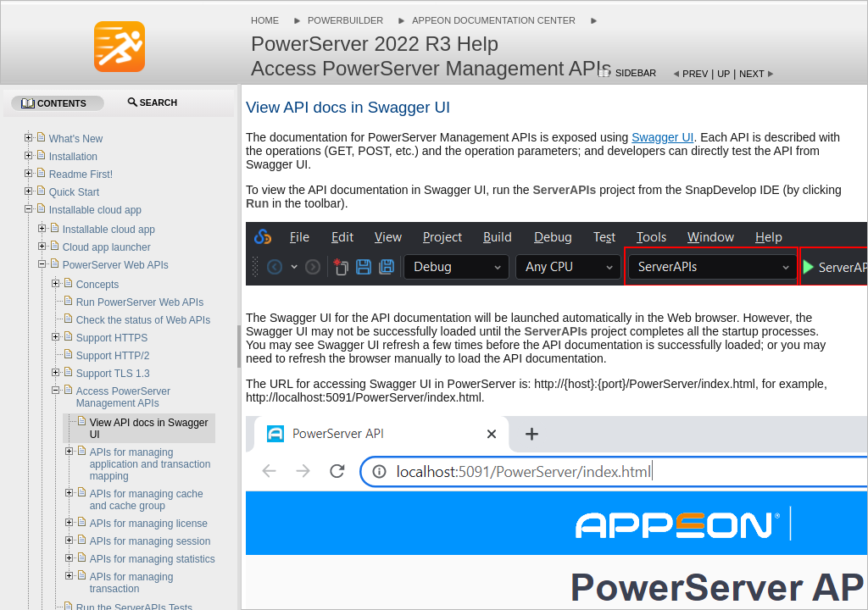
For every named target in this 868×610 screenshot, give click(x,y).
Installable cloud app (95, 210)
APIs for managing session (150, 541)
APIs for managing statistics (153, 559)
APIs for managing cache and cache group (147, 500)
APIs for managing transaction (132, 583)
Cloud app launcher (107, 247)
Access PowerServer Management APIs (123, 397)
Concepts (98, 285)
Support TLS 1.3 (113, 374)
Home (265, 20)
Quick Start (74, 192)
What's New (76, 139)
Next (751, 74)
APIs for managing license (149, 524)
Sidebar (636, 73)
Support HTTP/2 (113, 356)
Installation (73, 157)
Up (723, 74)
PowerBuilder (345, 20)
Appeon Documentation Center (494, 20)
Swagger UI (662, 137)
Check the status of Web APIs (144, 320)
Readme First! (81, 175)
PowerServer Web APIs (116, 265)
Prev (695, 74)
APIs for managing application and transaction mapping (150, 464)
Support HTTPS (112, 338)
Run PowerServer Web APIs (140, 302)
